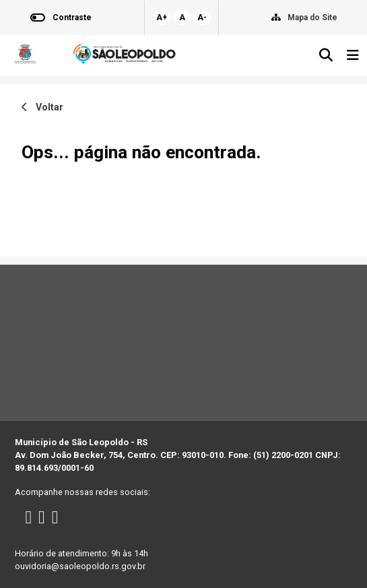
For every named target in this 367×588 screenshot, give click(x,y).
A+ (162, 18)
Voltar (42, 107)
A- (202, 18)
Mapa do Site (312, 18)
